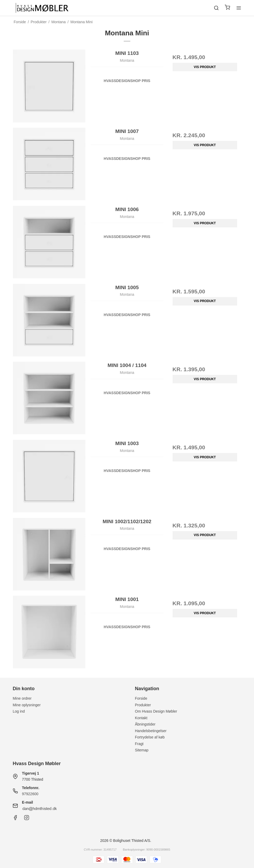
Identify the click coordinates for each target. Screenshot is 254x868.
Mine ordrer (22, 698)
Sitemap (142, 750)
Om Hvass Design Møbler (156, 711)
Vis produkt (205, 67)
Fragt (139, 744)
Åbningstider (145, 724)
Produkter (143, 705)
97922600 (30, 794)
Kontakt (141, 718)
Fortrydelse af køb (150, 737)
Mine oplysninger (27, 705)
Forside (141, 698)
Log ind (19, 711)
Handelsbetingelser (151, 731)
